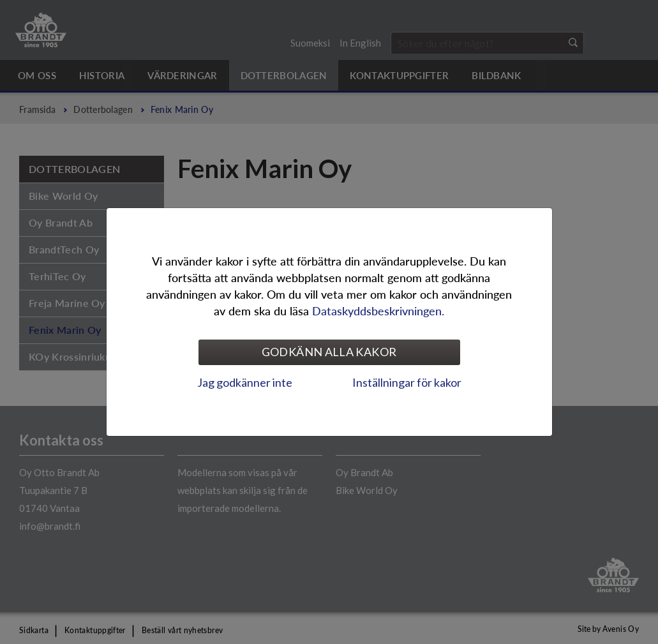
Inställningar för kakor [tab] (407, 382)
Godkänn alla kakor (329, 352)
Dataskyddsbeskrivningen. (378, 311)
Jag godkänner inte (245, 382)
